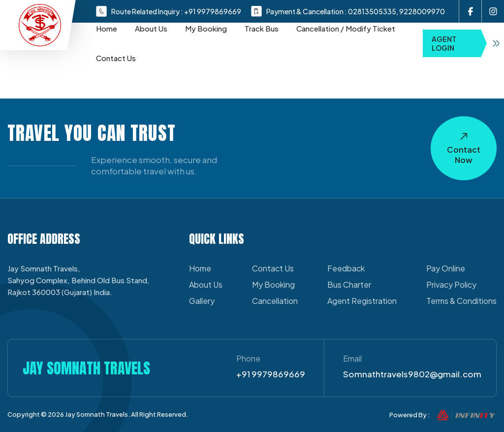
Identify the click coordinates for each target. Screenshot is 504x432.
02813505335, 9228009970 (396, 11)
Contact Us (116, 58)
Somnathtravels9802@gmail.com (412, 374)
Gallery (202, 301)
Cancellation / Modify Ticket (346, 28)
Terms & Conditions (461, 301)
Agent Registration (362, 301)
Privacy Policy (451, 284)
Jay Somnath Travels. (97, 414)
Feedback (346, 268)
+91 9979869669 (213, 11)
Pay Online (446, 268)
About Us (151, 28)
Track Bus (262, 28)
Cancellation (275, 301)
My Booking (206, 28)
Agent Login (468, 43)
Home (107, 28)
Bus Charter (349, 284)
